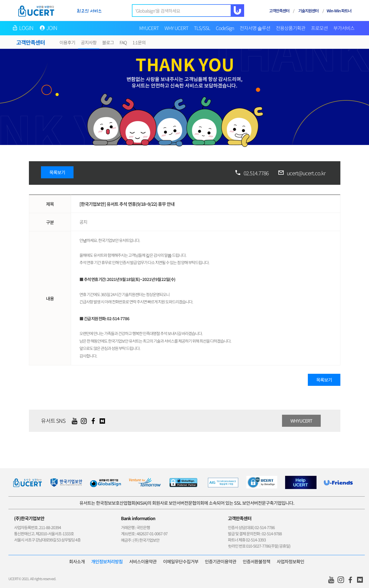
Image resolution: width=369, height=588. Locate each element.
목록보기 (57, 172)
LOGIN (26, 28)
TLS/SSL (202, 28)
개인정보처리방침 (107, 561)
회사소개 (77, 561)
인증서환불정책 (256, 561)
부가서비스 (344, 28)
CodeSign (225, 28)
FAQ (123, 42)
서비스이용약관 (143, 561)
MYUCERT (149, 28)
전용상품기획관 (291, 28)
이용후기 (67, 42)
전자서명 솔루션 (255, 28)
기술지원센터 (308, 11)
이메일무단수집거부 (181, 561)
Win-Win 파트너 (339, 11)
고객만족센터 (279, 11)
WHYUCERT (301, 421)
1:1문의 (139, 42)
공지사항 (89, 42)
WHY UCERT (176, 28)
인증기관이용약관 (221, 561)
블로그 (108, 42)
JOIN (52, 28)
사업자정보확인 (290, 561)
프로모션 (319, 28)
